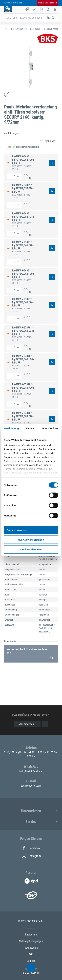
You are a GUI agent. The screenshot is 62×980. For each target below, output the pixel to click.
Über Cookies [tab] (50, 428)
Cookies (31, 961)
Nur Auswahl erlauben (31, 540)
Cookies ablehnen (31, 549)
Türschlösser (34, 29)
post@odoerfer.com (31, 786)
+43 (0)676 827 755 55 (31, 771)
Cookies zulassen (17, 530)
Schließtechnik (18, 29)
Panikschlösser (51, 29)
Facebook (31, 848)
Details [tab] (30, 428)
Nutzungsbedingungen (31, 941)
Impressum (31, 935)
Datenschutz (31, 948)
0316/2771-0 (11, 752)
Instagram (31, 856)
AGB (31, 954)
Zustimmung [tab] (11, 428)
